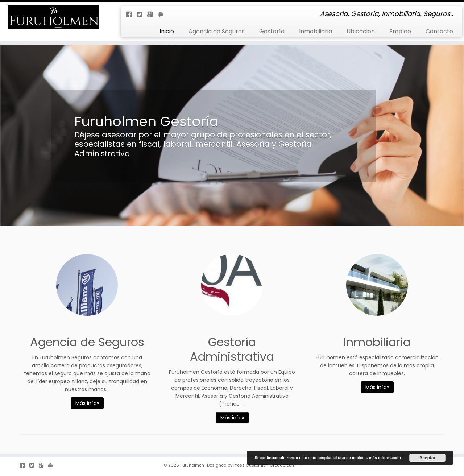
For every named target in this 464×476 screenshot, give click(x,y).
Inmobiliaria (316, 31)
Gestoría (272, 31)
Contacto (439, 31)
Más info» (87, 403)
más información (385, 458)
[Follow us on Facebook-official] (131, 14)
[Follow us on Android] (163, 14)
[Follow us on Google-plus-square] (152, 14)
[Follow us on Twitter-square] (142, 14)
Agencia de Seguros (217, 31)
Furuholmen (192, 465)
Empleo (400, 31)
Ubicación (361, 31)
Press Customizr (250, 465)
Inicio (167, 31)
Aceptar (428, 458)
